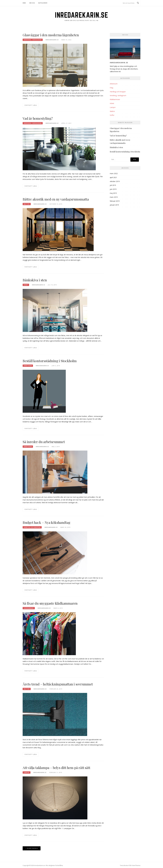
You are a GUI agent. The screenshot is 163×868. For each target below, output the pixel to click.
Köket (26, 285)
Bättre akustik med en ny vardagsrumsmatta (56, 199)
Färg (111, 88)
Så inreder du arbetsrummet (44, 442)
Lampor (27, 772)
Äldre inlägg (32, 848)
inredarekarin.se (52, 40)
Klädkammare (29, 608)
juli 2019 (113, 185)
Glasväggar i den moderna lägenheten (51, 35)
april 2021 (113, 177)
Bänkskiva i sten (35, 280)
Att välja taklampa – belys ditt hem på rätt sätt (56, 768)
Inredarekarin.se (81, 15)
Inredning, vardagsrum (33, 40)
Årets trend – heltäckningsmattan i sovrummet (58, 684)
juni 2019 (113, 189)
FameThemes (136, 865)
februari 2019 (115, 201)
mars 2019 (114, 197)
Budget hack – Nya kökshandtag (46, 522)
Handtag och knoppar (32, 527)
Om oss (32, 3)
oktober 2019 (115, 181)
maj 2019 (113, 193)
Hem (24, 3)
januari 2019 (114, 205)
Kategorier (43, 3)
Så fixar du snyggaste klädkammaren (50, 603)
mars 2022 (114, 173)
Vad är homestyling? (38, 118)
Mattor (27, 204)
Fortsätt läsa (31, 105)
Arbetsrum (28, 366)
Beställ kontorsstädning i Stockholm (50, 361)
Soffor (112, 115)
